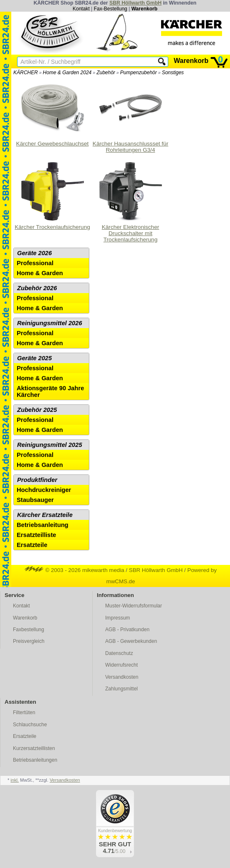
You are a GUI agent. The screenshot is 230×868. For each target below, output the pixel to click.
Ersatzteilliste (37, 535)
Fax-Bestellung (111, 9)
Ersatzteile (32, 545)
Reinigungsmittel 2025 (50, 445)
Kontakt (81, 9)
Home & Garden (40, 273)
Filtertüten (24, 712)
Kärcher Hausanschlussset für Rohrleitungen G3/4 (130, 115)
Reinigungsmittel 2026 (50, 323)
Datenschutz (119, 653)
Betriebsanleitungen (35, 760)
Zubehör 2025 (37, 410)
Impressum (118, 618)
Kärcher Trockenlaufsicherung (52, 195)
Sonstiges (173, 73)
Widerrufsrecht (121, 665)
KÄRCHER (26, 73)
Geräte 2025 (34, 358)
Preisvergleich (29, 641)
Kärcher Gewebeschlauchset (53, 112)
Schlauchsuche (30, 725)
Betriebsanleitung (43, 525)
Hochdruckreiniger (44, 490)
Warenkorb (144, 9)
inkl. (15, 780)
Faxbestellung (29, 630)
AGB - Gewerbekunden (131, 641)
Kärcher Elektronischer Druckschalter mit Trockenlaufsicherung (131, 201)
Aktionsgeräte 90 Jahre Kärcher (50, 391)
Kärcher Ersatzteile (45, 515)
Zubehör (106, 73)
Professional (35, 263)
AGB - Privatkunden (127, 630)
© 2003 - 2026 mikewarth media (75, 570)
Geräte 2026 (34, 253)
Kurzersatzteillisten (34, 748)
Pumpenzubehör (139, 73)
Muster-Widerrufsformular (134, 606)
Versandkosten (122, 677)
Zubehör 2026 (37, 288)
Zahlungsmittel (121, 689)
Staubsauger (35, 500)
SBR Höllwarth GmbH (135, 3)
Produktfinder (37, 480)
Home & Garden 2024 (67, 73)
